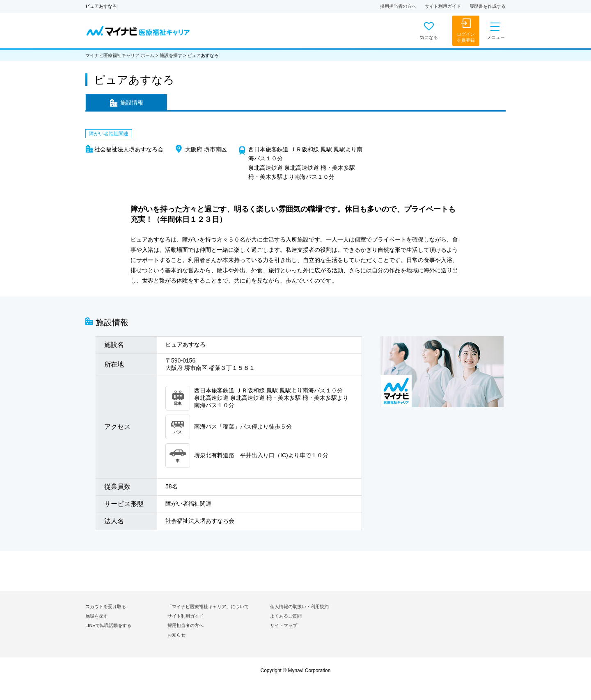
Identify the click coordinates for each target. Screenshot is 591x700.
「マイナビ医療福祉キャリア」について (208, 607)
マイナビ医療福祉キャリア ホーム (120, 55)
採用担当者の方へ (398, 6)
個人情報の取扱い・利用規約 (299, 607)
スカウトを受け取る (106, 607)
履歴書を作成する (488, 6)
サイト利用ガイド (443, 6)
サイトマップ (284, 625)
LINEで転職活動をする (108, 625)
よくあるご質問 (286, 616)
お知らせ (176, 635)
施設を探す (171, 55)
